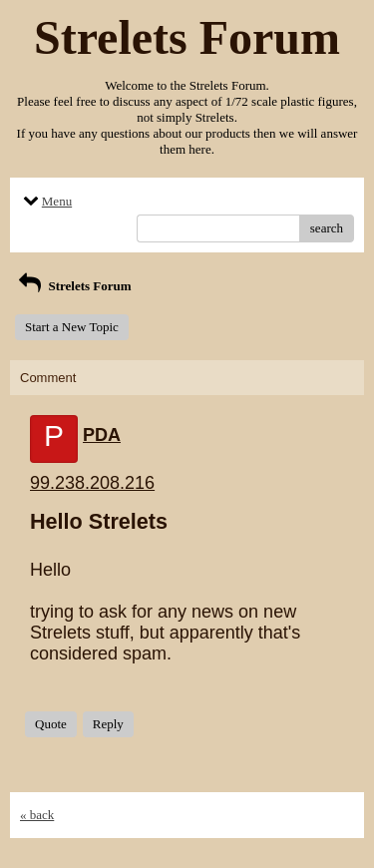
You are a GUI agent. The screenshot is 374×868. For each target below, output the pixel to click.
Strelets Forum (73, 286)
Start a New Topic (72, 327)
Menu (46, 201)
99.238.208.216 (92, 483)
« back (37, 815)
